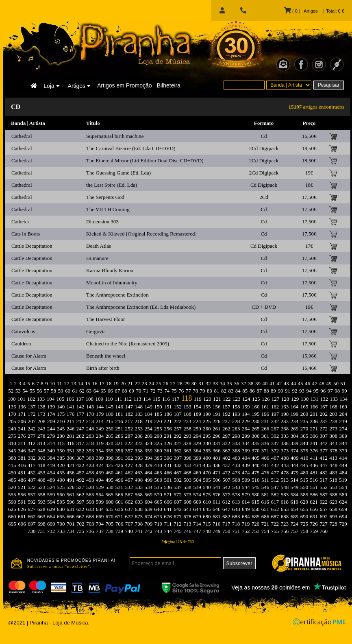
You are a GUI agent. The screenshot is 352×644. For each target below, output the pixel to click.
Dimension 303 (102, 222)
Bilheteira (169, 85)
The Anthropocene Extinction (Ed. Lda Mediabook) (141, 307)
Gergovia (96, 331)
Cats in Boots (26, 234)
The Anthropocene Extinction (117, 295)
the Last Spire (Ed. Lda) (112, 185)
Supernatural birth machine (115, 136)
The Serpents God (105, 197)
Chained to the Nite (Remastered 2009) (128, 344)
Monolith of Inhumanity (112, 283)
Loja (51, 86)
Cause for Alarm (29, 356)
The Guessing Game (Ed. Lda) (118, 173)
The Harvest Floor (105, 319)
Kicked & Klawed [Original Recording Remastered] (141, 234)
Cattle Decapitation (32, 246)
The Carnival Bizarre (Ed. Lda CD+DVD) (131, 148)
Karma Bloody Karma (110, 270)
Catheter (20, 222)
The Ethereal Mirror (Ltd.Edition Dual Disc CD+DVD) (145, 160)
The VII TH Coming (108, 209)
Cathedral (22, 136)
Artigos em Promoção (125, 85)
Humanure (97, 258)
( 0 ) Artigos (301, 11)
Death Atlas (99, 246)
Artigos (79, 86)
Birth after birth (103, 368)
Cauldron (21, 344)
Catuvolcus (23, 331)
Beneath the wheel (106, 356)
